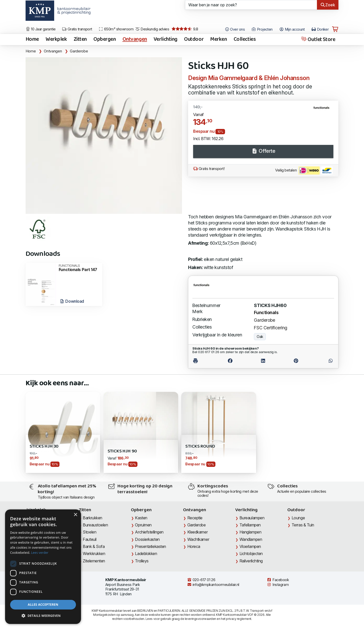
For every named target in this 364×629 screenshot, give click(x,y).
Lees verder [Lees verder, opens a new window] (40, 553)
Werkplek (56, 40)
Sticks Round (200, 446)
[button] (43, 616)
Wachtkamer (198, 539)
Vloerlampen (250, 546)
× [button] (75, 515)
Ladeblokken (146, 554)
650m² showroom (116, 29)
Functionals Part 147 (79, 268)
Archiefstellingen (149, 532)
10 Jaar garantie (41, 29)
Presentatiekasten (150, 546)
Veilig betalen (304, 170)
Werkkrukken (94, 554)
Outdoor (194, 40)
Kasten (141, 518)
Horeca (194, 546)
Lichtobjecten (251, 554)
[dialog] (43, 567)
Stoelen (89, 532)
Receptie (195, 518)
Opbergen (105, 40)
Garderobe (79, 51)
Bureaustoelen (95, 525)
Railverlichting (251, 561)
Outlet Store (318, 40)
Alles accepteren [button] (43, 605)
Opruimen (143, 525)
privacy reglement (239, 619)
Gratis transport (77, 29)
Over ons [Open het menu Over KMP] (235, 29)
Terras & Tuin (303, 525)
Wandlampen (251, 539)
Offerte (263, 151)
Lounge (298, 518)
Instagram (278, 585)
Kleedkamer (198, 532)
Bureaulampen (252, 518)
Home (32, 40)
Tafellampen (250, 525)
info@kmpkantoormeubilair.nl (213, 585)
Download (72, 301)
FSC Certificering (270, 328)
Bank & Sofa (94, 546)
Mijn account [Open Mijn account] (292, 29)
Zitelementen (94, 561)
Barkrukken (93, 518)
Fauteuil (89, 539)
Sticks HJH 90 (122, 451)
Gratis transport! (209, 169)
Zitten (80, 40)
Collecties (245, 40)
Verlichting (166, 40)
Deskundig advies (152, 29)
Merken (218, 40)
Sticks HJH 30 (44, 446)
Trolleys (142, 561)
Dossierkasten (147, 539)
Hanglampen (250, 532)
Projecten (262, 29)
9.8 (185, 29)
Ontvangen (135, 40)
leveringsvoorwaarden (200, 619)
